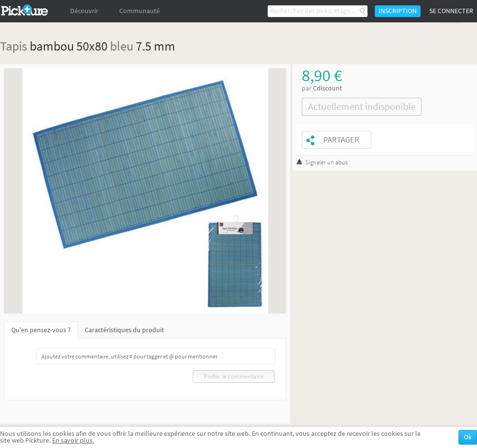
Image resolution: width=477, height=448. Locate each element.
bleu (122, 46)
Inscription (398, 11)
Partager (341, 140)
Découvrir (84, 11)
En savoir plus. (73, 440)
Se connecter (451, 11)
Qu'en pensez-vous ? (41, 330)
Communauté (139, 11)
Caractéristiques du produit (124, 330)
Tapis (14, 46)
